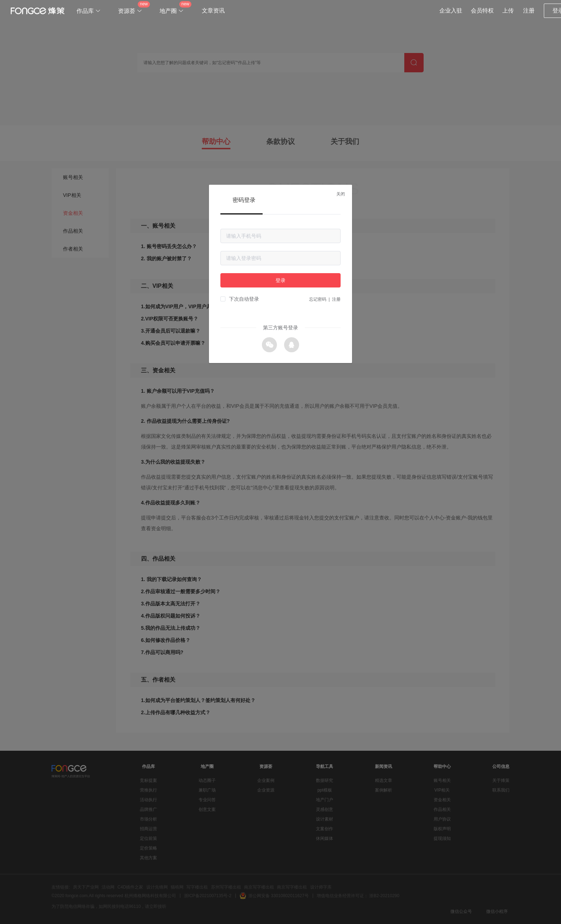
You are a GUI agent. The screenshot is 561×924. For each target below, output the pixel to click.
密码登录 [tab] (244, 200)
